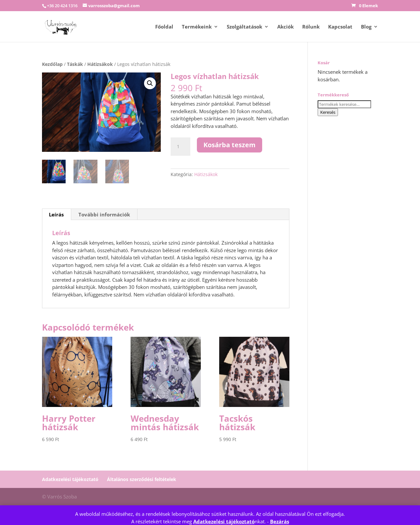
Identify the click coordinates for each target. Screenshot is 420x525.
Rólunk (311, 27)
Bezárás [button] (280, 521)
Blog (366, 27)
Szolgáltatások (244, 27)
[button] (150, 83)
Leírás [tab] (56, 215)
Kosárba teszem (230, 145)
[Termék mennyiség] (180, 147)
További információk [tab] (104, 215)
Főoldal (164, 27)
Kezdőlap (52, 64)
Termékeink (197, 27)
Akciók (285, 27)
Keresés (328, 112)
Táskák (75, 64)
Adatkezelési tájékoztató (224, 521)
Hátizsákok (100, 64)
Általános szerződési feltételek (142, 479)
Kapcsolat (340, 27)
